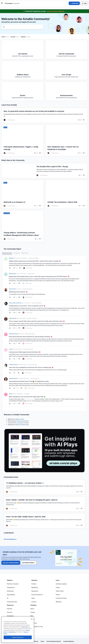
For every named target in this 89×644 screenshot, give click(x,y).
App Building (11, 595)
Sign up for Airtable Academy (11, 563)
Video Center (60, 591)
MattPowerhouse (14, 334)
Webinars (59, 602)
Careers (33, 612)
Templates (10, 623)
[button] (2, 4)
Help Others (25, 253)
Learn (58, 580)
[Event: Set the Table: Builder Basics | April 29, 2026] (44, 521)
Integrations (11, 587)
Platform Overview (13, 584)
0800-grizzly (12, 274)
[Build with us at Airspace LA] (23, 194)
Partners (10, 609)
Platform (10, 580)
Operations (35, 591)
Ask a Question (22, 425)
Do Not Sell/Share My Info (54, 641)
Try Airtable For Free (37, 627)
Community (11, 619)
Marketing (35, 587)
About (32, 609)
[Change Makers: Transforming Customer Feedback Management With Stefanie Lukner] (23, 226)
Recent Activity (7, 253)
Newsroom (34, 623)
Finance (34, 602)
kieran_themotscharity (15, 303)
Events (58, 587)
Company (33, 605)
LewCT (11, 349)
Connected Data (12, 602)
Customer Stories (61, 598)
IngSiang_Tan (13, 318)
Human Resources (37, 595)
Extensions (10, 591)
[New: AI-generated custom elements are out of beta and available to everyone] (44, 115)
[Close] (32, 630)
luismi (11, 394)
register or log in (20, 419)
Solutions (34, 580)
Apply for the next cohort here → (56, 11)
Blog (32, 616)
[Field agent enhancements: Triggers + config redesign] (23, 140)
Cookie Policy (25, 637)
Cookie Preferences (69, 641)
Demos (58, 595)
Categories (17, 253)
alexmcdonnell (13, 378)
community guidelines (23, 421)
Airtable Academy (61, 584)
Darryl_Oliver (12, 289)
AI (8, 598)
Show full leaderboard (11, 539)
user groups (20, 423)
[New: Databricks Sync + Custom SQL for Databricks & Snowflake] (66, 140)
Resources (10, 605)
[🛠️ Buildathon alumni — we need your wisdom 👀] (44, 487)
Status (33, 619)
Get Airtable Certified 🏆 (29, 563)
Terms (42, 641)
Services (10, 612)
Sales (33, 598)
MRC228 (11, 258)
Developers (10, 616)
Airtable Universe (12, 627)
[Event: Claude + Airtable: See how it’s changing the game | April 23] (44, 504)
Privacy (36, 641)
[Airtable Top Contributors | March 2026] (66, 194)
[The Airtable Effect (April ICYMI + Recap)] (44, 171)
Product (34, 584)
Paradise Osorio (13, 364)
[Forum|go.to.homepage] (12, 3)
